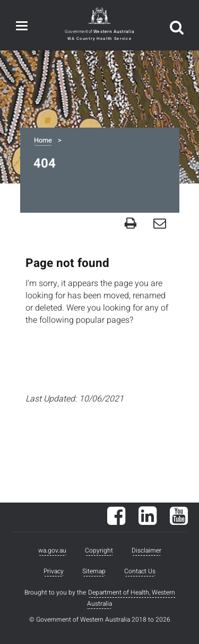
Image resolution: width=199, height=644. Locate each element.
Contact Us (140, 571)
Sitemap (94, 571)
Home (43, 140)
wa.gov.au (52, 550)
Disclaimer (146, 550)
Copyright (99, 550)
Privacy (54, 571)
